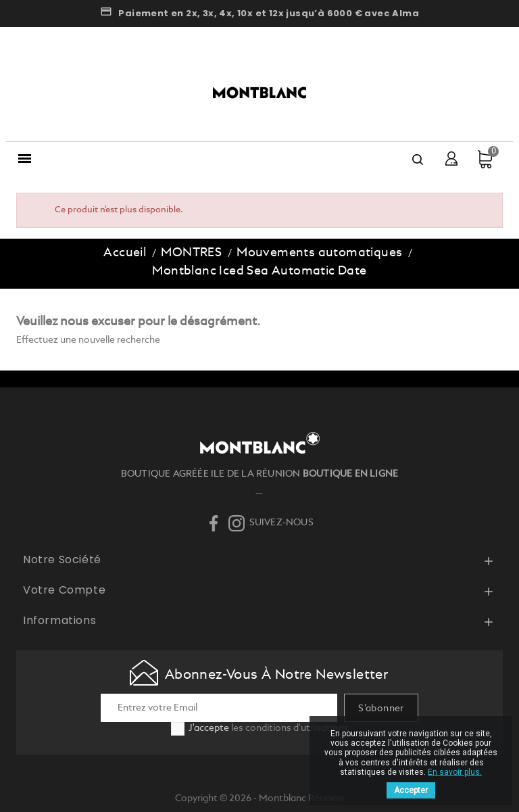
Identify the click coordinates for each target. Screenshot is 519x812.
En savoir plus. (455, 772)
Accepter (411, 790)
